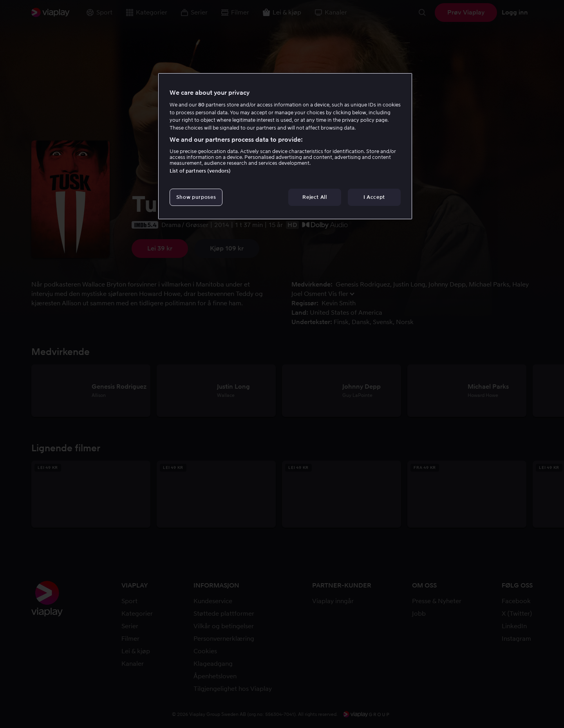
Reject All (315, 197)
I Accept (374, 197)
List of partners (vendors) (200, 171)
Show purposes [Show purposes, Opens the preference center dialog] (196, 197)
